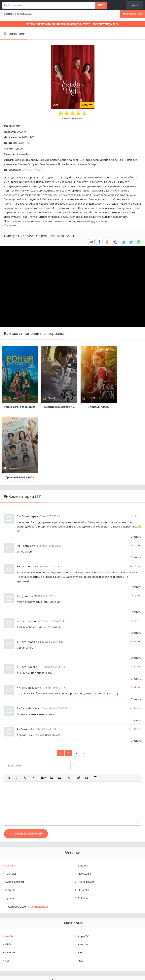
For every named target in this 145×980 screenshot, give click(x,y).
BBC (80, 882)
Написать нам (14, 973)
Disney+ (10, 882)
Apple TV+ (84, 866)
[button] (9, 708)
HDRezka (84, 820)
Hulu (81, 890)
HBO (8, 874)
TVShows (11, 803)
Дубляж (21, 132)
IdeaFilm (10, 820)
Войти (135, 5)
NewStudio (85, 803)
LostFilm (10, 795)
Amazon (83, 874)
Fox (7, 890)
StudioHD (13, 225)
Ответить (136, 466)
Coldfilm (83, 828)
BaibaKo (83, 795)
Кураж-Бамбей (15, 812)
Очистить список (72, 932)
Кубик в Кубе (86, 812)
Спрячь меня (18, 922)
